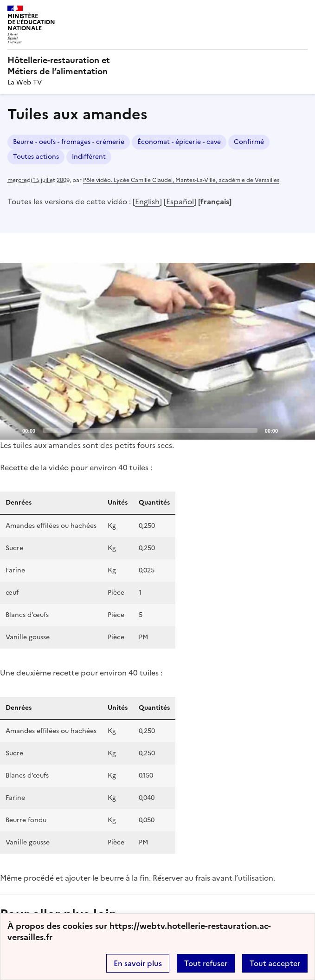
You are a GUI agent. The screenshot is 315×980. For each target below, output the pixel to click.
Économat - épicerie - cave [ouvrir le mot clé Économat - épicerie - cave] (179, 142)
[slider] (150, 430)
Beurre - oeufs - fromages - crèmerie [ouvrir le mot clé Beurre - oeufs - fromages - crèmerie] (69, 142)
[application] (157, 351)
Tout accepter (275, 963)
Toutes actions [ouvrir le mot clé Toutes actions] (36, 157)
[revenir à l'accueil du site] (157, 66)
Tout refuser (206, 963)
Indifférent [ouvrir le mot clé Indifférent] (89, 157)
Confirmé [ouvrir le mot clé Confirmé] (249, 142)
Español (180, 201)
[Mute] (288, 430)
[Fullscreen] (302, 430)
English (147, 201)
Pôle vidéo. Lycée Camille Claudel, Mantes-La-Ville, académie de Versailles (181, 180)
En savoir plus (138, 963)
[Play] (158, 351)
